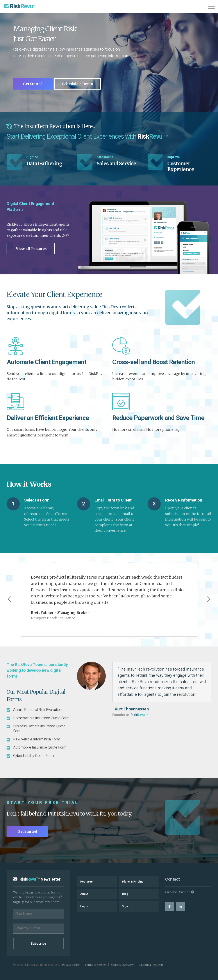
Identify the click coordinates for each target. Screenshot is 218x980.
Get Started (34, 84)
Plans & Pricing (133, 882)
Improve (174, 157)
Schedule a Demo (80, 84)
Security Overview (122, 965)
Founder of (130, 715)
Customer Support (180, 892)
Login (84, 906)
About (84, 894)
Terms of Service (95, 965)
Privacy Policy (71, 965)
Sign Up (127, 906)
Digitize (32, 157)
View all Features (31, 249)
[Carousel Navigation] (109, 600)
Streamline (105, 157)
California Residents (151, 965)
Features (87, 882)
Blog (125, 894)
